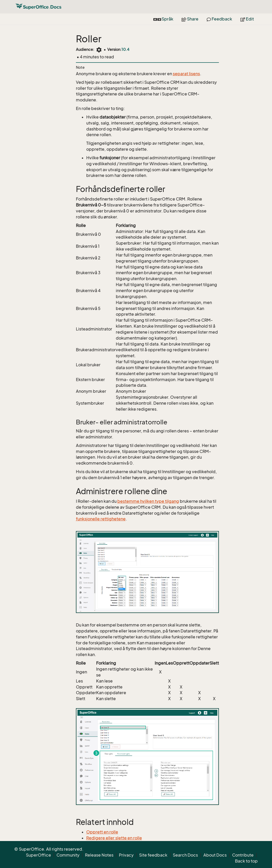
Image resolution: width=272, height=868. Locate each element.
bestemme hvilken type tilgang (148, 501)
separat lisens (186, 74)
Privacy (126, 855)
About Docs (215, 855)
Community (68, 855)
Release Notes (99, 855)
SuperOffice (38, 855)
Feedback (219, 19)
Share (190, 19)
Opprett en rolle (102, 832)
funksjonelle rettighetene (101, 519)
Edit (247, 19)
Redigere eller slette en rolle (114, 838)
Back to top (246, 861)
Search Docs (185, 855)
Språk (163, 19)
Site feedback (153, 855)
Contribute (243, 855)
